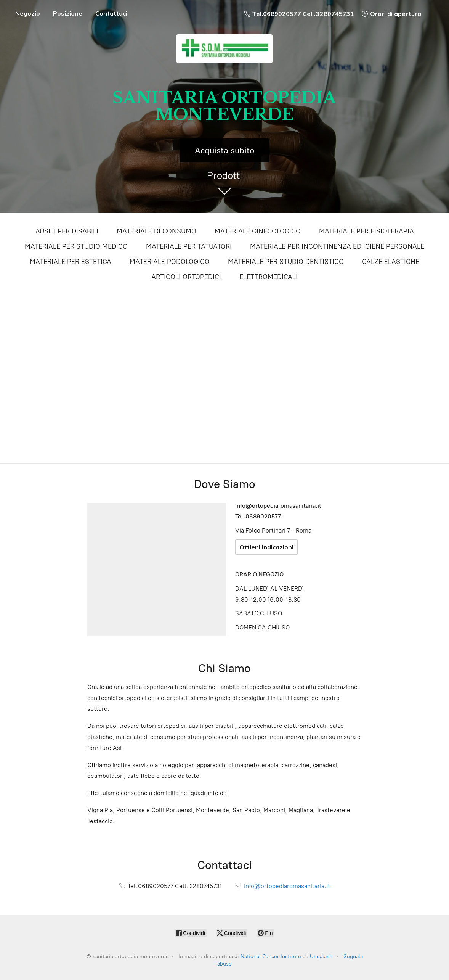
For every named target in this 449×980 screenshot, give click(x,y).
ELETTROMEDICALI (269, 277)
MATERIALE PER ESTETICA (71, 262)
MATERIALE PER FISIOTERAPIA (366, 231)
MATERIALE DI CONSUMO (156, 231)
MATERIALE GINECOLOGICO (258, 231)
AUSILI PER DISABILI (67, 231)
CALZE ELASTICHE (391, 262)
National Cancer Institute (271, 957)
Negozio (28, 13)
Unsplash (321, 957)
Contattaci (111, 13)
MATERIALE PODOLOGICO (170, 262)
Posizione (68, 13)
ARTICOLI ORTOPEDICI (186, 277)
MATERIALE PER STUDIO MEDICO (76, 246)
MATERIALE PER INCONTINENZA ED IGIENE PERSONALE (337, 246)
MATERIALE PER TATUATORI (189, 246)
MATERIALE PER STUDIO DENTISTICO (286, 262)
